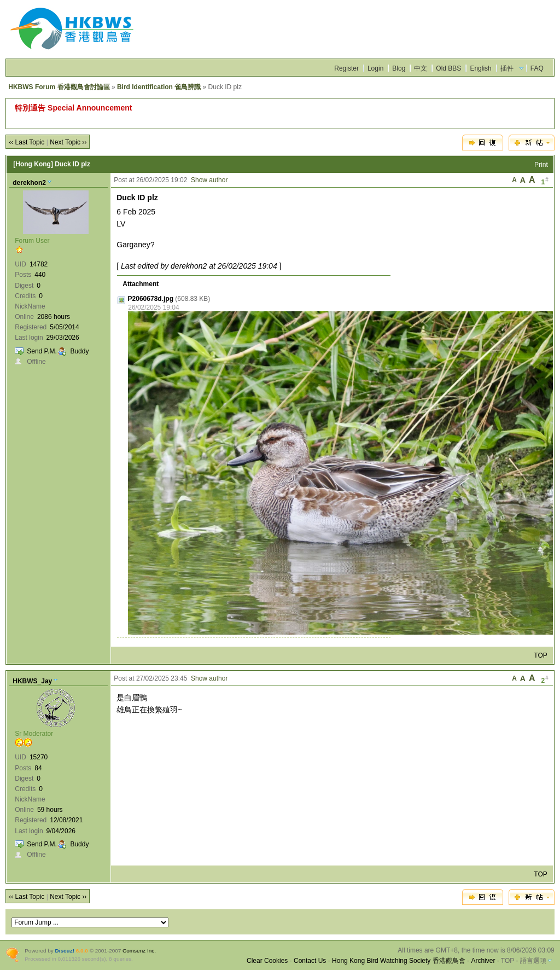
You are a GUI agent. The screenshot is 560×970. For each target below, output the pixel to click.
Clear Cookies (267, 961)
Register (346, 68)
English (480, 68)
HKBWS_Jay (32, 681)
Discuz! (65, 951)
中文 (421, 68)
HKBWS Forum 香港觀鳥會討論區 (59, 87)
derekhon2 (29, 183)
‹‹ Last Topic (27, 142)
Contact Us (310, 961)
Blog (399, 68)
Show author (209, 180)
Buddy (79, 351)
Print (541, 165)
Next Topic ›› (68, 142)
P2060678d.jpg (151, 299)
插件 (507, 68)
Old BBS (448, 68)
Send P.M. (42, 351)
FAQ (537, 68)
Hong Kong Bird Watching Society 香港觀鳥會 (399, 961)
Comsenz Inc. (139, 951)
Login (375, 68)
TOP (540, 655)
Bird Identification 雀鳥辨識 (159, 87)
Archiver (483, 961)
